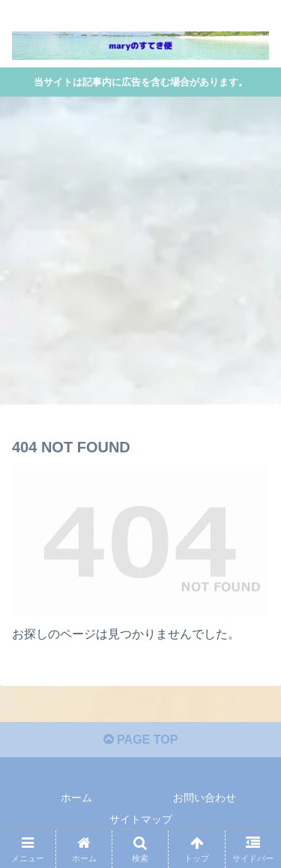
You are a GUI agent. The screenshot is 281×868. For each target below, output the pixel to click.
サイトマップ (141, 819)
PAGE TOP (141, 740)
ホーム (76, 798)
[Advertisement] (140, 255)
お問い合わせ (205, 798)
